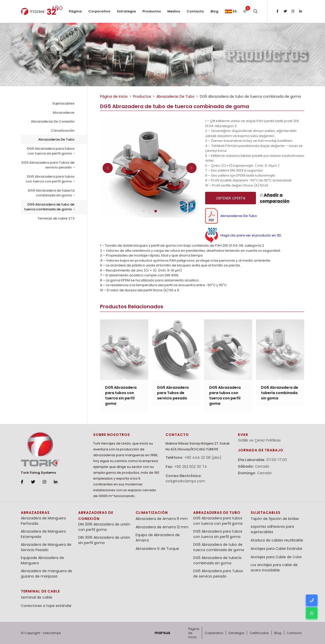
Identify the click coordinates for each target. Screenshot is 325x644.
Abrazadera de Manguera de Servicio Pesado (46, 547)
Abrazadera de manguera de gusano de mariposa (46, 574)
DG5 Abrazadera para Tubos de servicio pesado (48, 165)
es (231, 11)
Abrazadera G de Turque (157, 549)
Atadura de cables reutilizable (277, 540)
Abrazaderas (63, 113)
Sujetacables (63, 103)
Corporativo (99, 11)
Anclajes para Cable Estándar (277, 549)
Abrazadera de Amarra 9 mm (162, 519)
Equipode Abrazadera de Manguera (42, 560)
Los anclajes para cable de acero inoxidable (274, 567)
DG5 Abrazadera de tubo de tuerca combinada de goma (49, 207)
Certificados (259, 633)
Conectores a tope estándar (46, 606)
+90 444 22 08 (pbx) (203, 457)
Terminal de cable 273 (56, 218)
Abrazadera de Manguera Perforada (43, 521)
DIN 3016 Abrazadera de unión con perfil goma (104, 527)
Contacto (195, 11)
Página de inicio (75, 16)
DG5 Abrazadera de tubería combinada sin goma (51, 193)
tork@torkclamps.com (185, 481)
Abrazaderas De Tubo (56, 139)
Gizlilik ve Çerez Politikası (259, 440)
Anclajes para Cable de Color (276, 557)
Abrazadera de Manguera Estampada (43, 534)
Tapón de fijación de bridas (275, 519)
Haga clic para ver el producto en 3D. (243, 235)
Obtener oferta (231, 198)
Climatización (63, 131)
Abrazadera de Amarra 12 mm (162, 527)
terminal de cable (40, 591)
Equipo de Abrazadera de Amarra (158, 538)
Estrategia (126, 11)
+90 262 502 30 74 (191, 467)
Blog (214, 11)
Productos (152, 11)
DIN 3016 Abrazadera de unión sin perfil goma (104, 540)
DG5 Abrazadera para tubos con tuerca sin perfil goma (51, 151)
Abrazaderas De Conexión (53, 121)
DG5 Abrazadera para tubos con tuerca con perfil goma (50, 179)
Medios (174, 11)
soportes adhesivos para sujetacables (272, 529)
